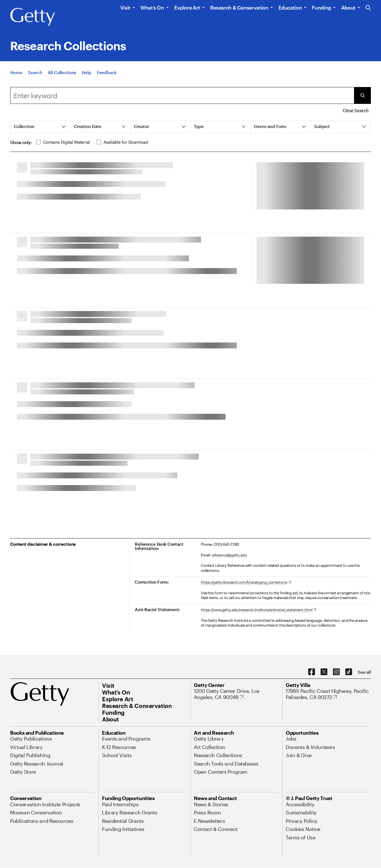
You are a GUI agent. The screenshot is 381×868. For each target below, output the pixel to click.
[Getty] (33, 17)
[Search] (35, 72)
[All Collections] (62, 72)
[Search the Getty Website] (368, 8)
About (348, 8)
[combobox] (182, 95)
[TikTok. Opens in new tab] (349, 672)
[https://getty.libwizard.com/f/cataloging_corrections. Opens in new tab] (246, 583)
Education (290, 8)
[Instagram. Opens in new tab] (336, 672)
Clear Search (356, 110)
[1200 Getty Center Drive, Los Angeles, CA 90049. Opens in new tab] (236, 694)
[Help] (86, 72)
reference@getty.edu (229, 555)
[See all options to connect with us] (364, 672)
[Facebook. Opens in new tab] (312, 672)
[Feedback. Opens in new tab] (107, 72)
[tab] (40, 127)
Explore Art (187, 8)
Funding (321, 8)
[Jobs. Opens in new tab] (291, 739)
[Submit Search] (362, 95)
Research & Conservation (239, 8)
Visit (125, 8)
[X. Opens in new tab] (324, 672)
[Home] (16, 72)
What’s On (152, 8)
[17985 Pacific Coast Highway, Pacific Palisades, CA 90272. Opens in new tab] (328, 694)
